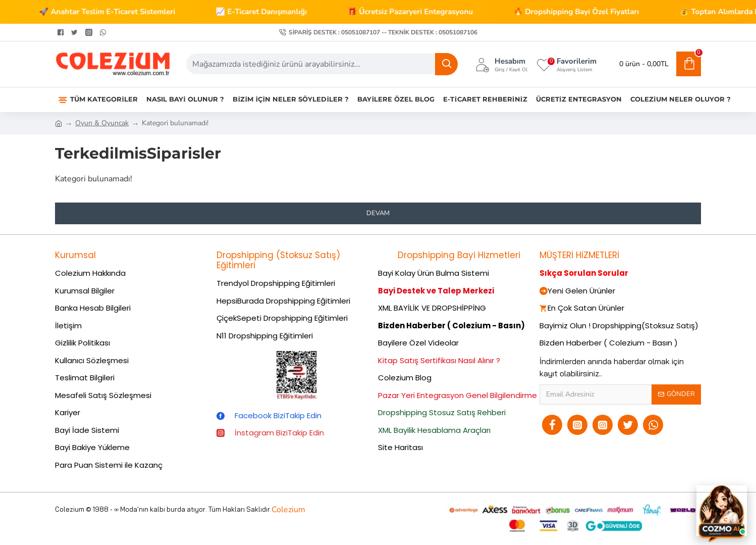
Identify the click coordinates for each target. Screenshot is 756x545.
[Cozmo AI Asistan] (722, 511)
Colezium (288, 510)
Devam (378, 213)
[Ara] (446, 64)
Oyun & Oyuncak (102, 123)
